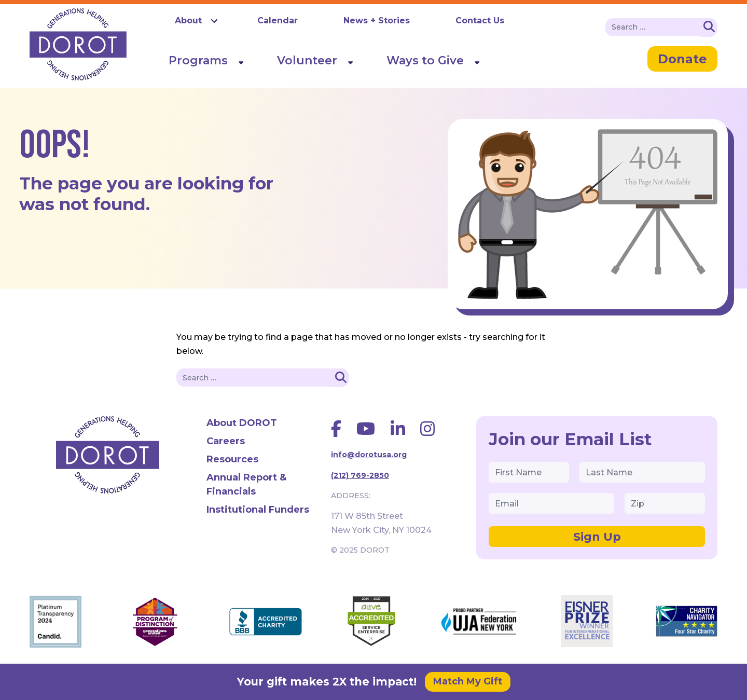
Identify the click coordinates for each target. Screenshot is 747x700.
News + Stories (377, 20)
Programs (198, 60)
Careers (226, 441)
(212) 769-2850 (360, 475)
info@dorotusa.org (369, 455)
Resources (232, 459)
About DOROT (242, 423)
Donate (682, 59)
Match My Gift (468, 681)
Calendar (278, 20)
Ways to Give (425, 60)
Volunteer (307, 60)
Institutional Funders (258, 510)
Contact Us (480, 20)
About (188, 20)
